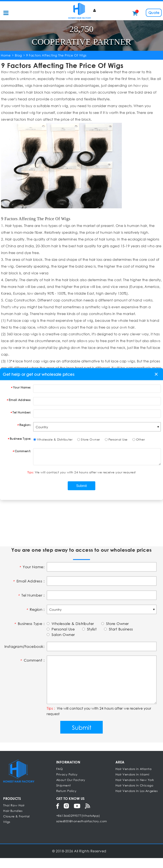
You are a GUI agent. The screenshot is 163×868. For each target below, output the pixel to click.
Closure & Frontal (16, 826)
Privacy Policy (67, 784)
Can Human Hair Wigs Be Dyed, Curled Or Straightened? (72, 496)
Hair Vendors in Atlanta (134, 779)
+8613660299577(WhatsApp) (78, 826)
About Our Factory (71, 790)
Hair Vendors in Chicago (134, 795)
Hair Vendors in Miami (132, 784)
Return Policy (66, 801)
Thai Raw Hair (14, 815)
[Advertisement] (81, 528)
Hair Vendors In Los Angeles (137, 801)
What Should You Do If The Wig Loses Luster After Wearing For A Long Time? (79, 484)
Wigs (7, 832)
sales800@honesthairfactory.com (82, 831)
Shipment (64, 795)
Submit (82, 737)
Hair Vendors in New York (135, 790)
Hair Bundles (13, 821)
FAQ (60, 779)
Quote (154, 13)
